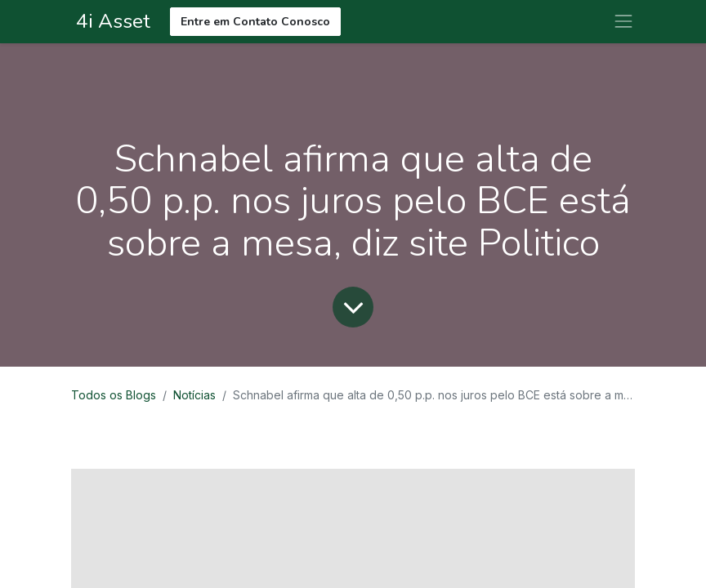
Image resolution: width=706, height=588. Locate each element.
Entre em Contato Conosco (255, 22)
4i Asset (111, 21)
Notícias (194, 395)
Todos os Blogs (114, 395)
